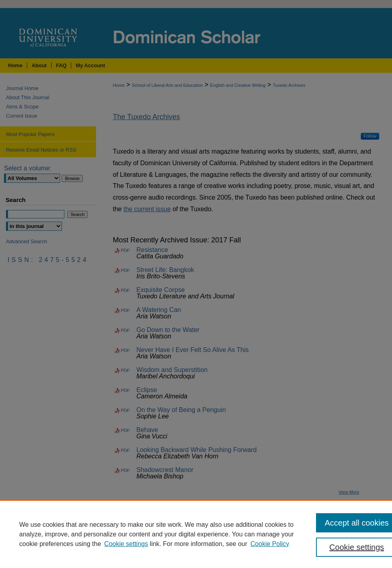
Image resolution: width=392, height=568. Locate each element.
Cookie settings (126, 544)
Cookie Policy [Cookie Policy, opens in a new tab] (270, 544)
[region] (196, 534)
